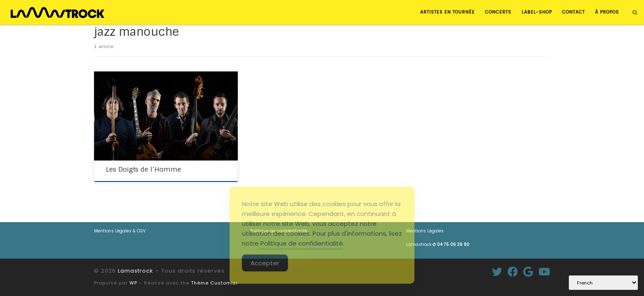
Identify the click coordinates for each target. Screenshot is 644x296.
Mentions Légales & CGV (120, 231)
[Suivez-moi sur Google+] (528, 272)
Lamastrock (438, 244)
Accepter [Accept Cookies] (265, 263)
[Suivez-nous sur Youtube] (544, 272)
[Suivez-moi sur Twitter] (497, 272)
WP (133, 283)
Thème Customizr (214, 283)
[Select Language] (603, 283)
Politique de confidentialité (302, 243)
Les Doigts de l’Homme (144, 169)
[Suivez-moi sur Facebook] (513, 272)
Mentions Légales (425, 231)
